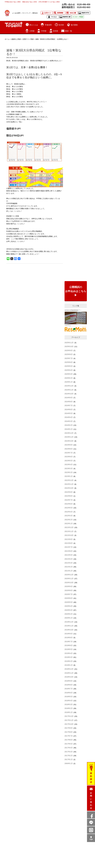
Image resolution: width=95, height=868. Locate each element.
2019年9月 (69, 634)
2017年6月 (69, 740)
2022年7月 (69, 500)
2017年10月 (69, 724)
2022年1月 (69, 523)
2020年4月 (69, 606)
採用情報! (60, 13)
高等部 (56, 31)
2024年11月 (69, 390)
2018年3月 (69, 704)
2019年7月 (69, 642)
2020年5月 (69, 602)
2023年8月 (69, 449)
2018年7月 (69, 689)
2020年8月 (69, 590)
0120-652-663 (84, 7)
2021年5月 (69, 555)
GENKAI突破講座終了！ (73, 310)
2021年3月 (69, 563)
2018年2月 (69, 708)
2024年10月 (69, 394)
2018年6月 (69, 693)
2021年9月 (69, 539)
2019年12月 (69, 622)
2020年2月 (69, 614)
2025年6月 (69, 362)
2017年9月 (69, 728)
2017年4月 (69, 748)
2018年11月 (69, 673)
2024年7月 (69, 405)
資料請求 (91, 778)
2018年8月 (69, 685)
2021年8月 (69, 543)
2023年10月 (69, 441)
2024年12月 (69, 386)
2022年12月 (69, 480)
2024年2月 (69, 425)
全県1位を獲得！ (38, 67)
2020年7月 (69, 594)
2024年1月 (69, 429)
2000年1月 (69, 763)
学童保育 (48, 25)
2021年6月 (69, 551)
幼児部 (61, 25)
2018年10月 (69, 677)
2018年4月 (69, 701)
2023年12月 (69, 433)
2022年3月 (69, 516)
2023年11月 (69, 437)
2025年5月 (69, 366)
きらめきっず (78, 17)
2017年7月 (69, 736)
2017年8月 (69, 732)
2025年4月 (69, 370)
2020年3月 (69, 610)
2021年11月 (69, 531)
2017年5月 (69, 744)
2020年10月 (69, 583)
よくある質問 (16, 13)
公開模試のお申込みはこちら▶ (76, 291)
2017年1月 (69, 759)
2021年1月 (69, 571)
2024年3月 (69, 421)
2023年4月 (69, 464)
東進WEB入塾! (67, 17)
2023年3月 (69, 468)
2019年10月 (69, 630)
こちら (15, 211)
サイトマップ (26, 13)
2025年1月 (69, 382)
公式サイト (48, 13)
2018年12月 (69, 669)
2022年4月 (69, 512)
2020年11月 (69, 579)
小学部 (32, 31)
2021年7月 (69, 547)
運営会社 (35, 13)
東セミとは (34, 25)
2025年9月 (69, 350)
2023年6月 (69, 457)
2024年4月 (69, 417)
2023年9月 (69, 445)
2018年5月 (69, 697)
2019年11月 (69, 626)
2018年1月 (69, 712)
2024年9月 (69, 398)
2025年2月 (69, 378)
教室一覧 (69, 31)
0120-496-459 (84, 4)
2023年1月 (69, 476)
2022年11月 (69, 484)
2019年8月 (69, 638)
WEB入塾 (73, 13)
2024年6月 (69, 409)
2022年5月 (69, 508)
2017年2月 (69, 756)
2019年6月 (69, 645)
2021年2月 (69, 567)
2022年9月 (69, 492)
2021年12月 (69, 527)
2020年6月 (69, 598)
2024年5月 (69, 413)
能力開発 (74, 25)
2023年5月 (69, 461)
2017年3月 (69, 752)
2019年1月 (69, 665)
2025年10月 (69, 346)
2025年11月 (69, 343)
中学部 (44, 31)
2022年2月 (69, 520)
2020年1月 (69, 618)
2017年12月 (69, 716)
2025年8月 (69, 354)
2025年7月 (69, 358)
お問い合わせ (91, 800)
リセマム (68, 325)
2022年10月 (69, 488)
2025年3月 (69, 374)
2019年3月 (69, 657)
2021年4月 (69, 559)
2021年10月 (69, 535)
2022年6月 (69, 504)
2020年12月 (69, 575)
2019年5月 (69, 649)
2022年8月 (69, 496)
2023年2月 (69, 472)
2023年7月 (69, 453)
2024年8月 (69, 402)
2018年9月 (69, 681)
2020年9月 (69, 586)
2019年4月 (69, 653)
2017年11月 (69, 720)
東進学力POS (85, 13)
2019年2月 (69, 661)
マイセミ (54, 17)
